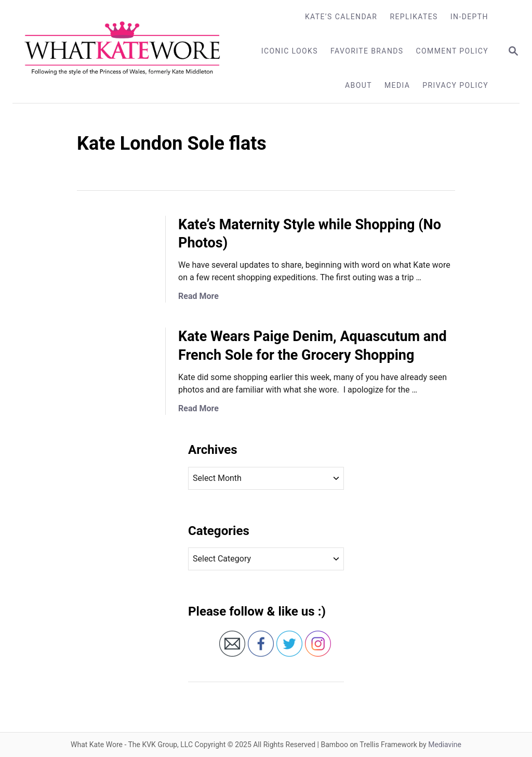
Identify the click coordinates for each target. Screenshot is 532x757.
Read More (198, 296)
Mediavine (445, 745)
